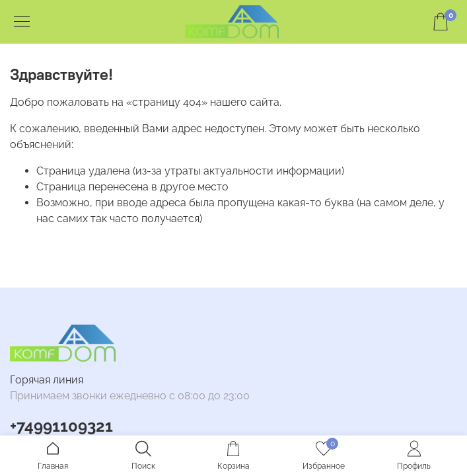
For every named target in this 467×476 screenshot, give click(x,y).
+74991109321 (61, 426)
